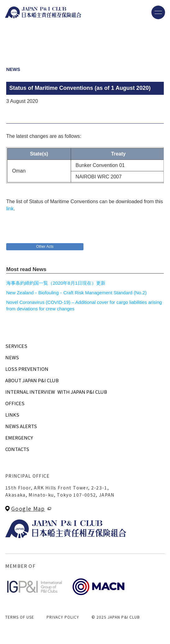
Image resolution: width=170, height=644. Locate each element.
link (10, 209)
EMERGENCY (19, 438)
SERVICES (16, 346)
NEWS (12, 357)
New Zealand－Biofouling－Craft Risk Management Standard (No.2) (76, 293)
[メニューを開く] (158, 12)
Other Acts (45, 247)
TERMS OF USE (20, 617)
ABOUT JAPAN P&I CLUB (32, 380)
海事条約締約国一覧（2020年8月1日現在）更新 (56, 283)
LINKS (12, 415)
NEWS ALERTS (21, 426)
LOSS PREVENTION (27, 369)
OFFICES (15, 403)
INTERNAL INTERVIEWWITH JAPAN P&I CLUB (56, 392)
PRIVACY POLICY (63, 617)
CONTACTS (17, 449)
